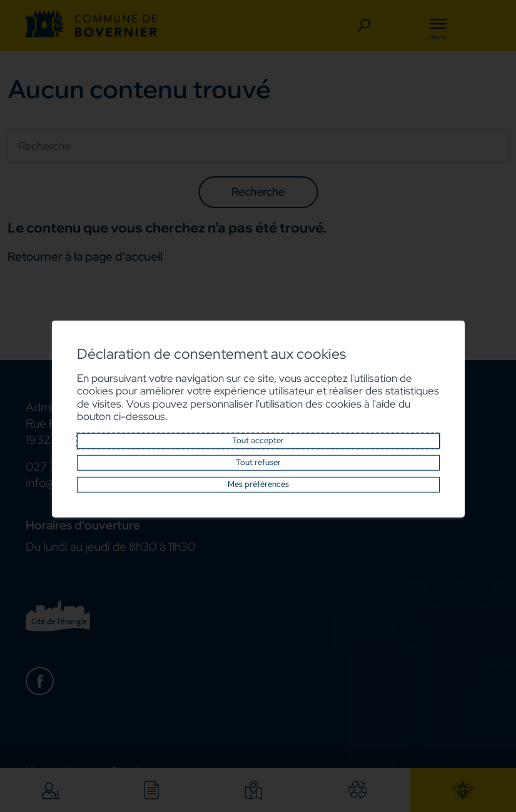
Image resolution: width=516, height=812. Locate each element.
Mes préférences (258, 484)
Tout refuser (258, 462)
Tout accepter (258, 440)
